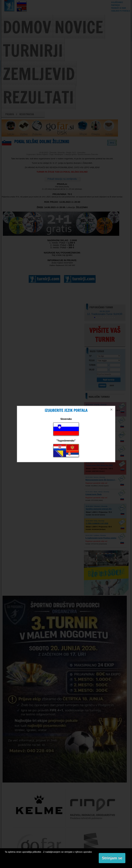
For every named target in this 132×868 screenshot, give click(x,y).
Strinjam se (112, 858)
